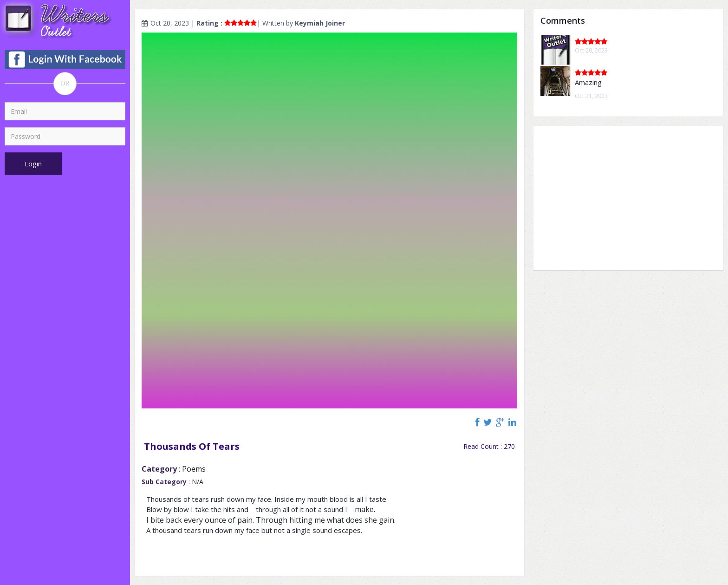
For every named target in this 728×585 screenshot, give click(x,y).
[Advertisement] (628, 198)
